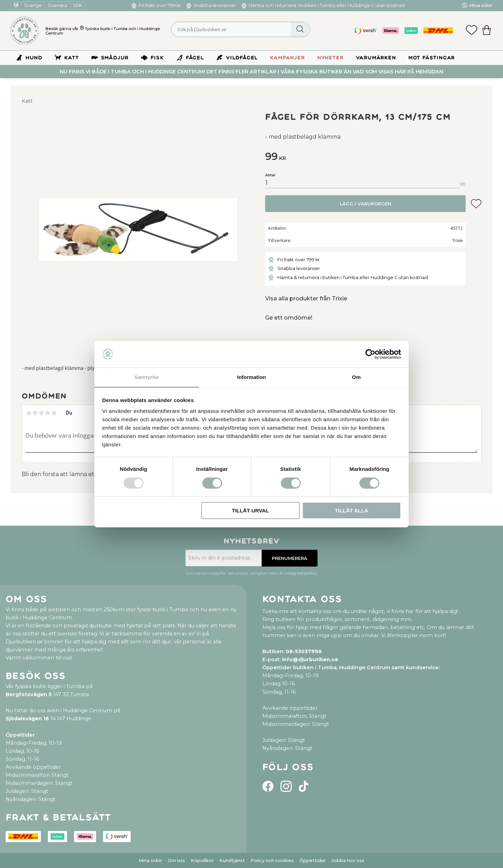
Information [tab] (252, 377)
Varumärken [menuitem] (376, 58)
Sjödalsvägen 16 (27, 719)
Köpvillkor (202, 860)
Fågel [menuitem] (195, 58)
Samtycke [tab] (147, 377)
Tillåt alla (352, 510)
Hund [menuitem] (34, 58)
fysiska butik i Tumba (107, 29)
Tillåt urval (250, 510)
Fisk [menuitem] (157, 58)
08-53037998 (304, 651)
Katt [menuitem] (71, 58)
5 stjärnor (54, 413)
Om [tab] (356, 377)
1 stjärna (29, 413)
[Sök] (300, 29)
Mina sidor (150, 860)
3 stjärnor (41, 413)
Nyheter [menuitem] (330, 58)
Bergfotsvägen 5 (29, 694)
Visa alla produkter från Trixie (306, 298)
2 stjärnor (35, 413)
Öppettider (313, 860)
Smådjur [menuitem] (115, 58)
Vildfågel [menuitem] (242, 58)
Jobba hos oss (348, 860)
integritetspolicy (301, 573)
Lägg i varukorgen (366, 204)
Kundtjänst (232, 860)
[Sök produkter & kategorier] (241, 29)
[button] (472, 31)
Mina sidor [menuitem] (481, 5)
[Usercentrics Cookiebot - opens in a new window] (370, 354)
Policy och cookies (272, 860)
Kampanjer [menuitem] (287, 58)
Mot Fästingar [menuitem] (432, 58)
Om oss (176, 860)
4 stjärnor (48, 413)
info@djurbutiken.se (310, 659)
